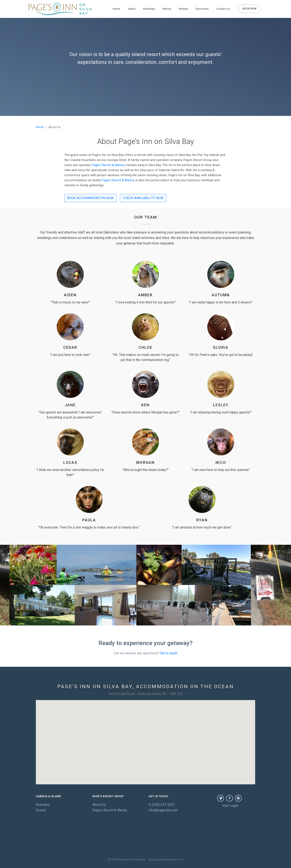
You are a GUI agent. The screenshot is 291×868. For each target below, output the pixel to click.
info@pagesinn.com (163, 810)
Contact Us (223, 9)
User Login (230, 806)
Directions (202, 9)
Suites (132, 9)
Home (117, 8)
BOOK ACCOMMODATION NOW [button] (90, 198)
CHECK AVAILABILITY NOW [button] (143, 198)
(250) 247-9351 (162, 805)
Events (41, 810)
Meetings (149, 9)
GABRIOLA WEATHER (145, 835)
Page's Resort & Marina (108, 165)
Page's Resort (110, 810)
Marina (167, 9)
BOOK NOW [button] (249, 9)
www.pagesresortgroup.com (166, 859)
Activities (43, 805)
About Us (99, 805)
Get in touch (169, 653)
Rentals (183, 9)
